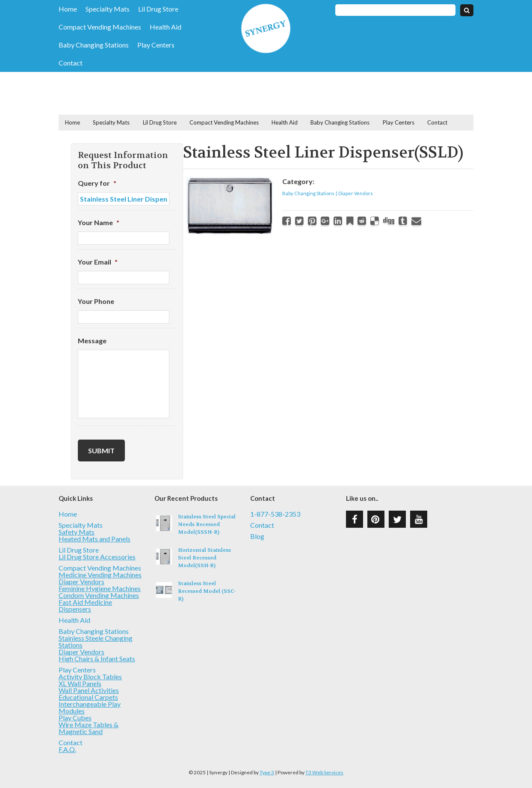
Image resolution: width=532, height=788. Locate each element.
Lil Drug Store (158, 9)
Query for (97, 183)
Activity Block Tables (90, 676)
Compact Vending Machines (100, 27)
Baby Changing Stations (94, 45)
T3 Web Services (324, 772)
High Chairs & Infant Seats (97, 659)
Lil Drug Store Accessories (97, 557)
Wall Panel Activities (89, 690)
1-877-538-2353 (275, 514)
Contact (71, 63)
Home (68, 9)
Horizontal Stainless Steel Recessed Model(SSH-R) (204, 558)
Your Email (98, 262)
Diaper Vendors (356, 193)
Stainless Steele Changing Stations (96, 641)
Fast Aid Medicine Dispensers (85, 605)
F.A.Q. (67, 749)
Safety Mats (77, 532)
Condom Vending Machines (99, 595)
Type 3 (267, 772)
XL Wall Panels (80, 683)
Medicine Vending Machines (100, 575)
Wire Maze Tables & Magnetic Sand (89, 728)
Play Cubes (75, 718)
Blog (257, 536)
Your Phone (96, 301)
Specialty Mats (108, 9)
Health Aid (166, 27)
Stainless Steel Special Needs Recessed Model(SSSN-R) (207, 524)
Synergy (266, 28)
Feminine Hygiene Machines (100, 588)
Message (92, 340)
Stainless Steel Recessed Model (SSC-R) (207, 591)
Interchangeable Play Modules (90, 707)
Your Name (99, 222)
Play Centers (156, 45)
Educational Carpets (88, 697)
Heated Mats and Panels (95, 539)
